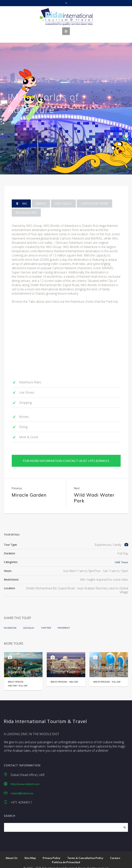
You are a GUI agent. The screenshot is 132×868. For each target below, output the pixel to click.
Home (11, 121)
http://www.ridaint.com (25, 777)
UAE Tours (122, 555)
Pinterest (64, 621)
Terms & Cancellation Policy (85, 851)
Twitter (46, 621)
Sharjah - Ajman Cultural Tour (65, 663)
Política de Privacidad (66, 855)
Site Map (30, 851)
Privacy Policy (51, 851)
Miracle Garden (29, 488)
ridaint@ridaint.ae (22, 787)
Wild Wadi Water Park (94, 491)
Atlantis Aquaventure (20, 663)
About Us (12, 851)
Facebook (10, 621)
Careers (115, 851)
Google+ (29, 621)
